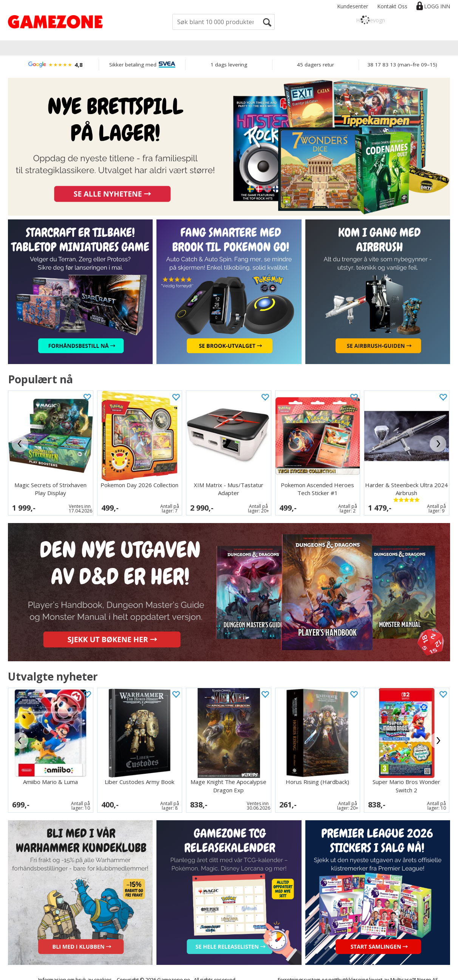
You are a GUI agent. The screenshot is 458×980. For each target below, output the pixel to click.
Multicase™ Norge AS (414, 972)
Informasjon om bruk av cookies (75, 972)
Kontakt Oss (392, 6)
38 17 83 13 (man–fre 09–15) (402, 65)
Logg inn (437, 6)
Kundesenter (353, 6)
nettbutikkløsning (348, 972)
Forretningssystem (299, 972)
